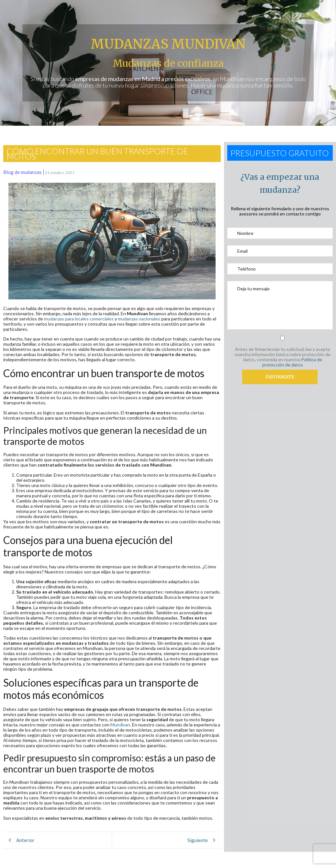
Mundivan (120, 725)
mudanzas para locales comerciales (79, 319)
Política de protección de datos (292, 362)
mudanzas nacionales (139, 319)
